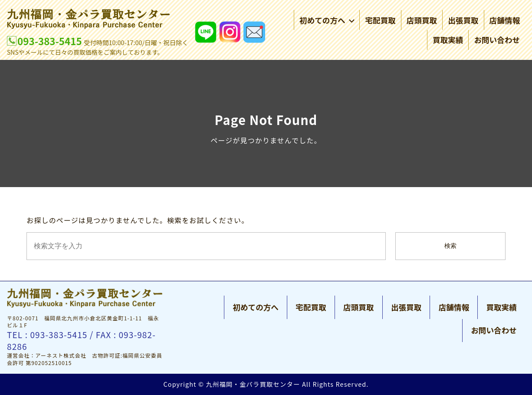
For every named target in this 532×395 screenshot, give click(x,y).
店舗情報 (505, 20)
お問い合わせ (497, 40)
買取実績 (448, 40)
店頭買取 (422, 20)
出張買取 (463, 20)
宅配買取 (380, 20)
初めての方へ (327, 20)
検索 (450, 246)
